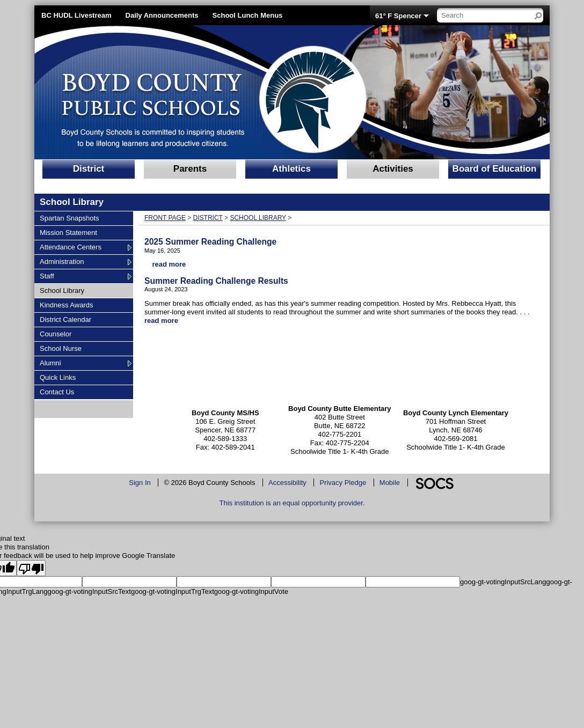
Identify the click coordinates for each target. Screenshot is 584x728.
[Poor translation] (31, 568)
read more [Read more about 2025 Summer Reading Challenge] (169, 264)
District (89, 169)
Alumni (53, 363)
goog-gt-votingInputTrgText (173, 591)
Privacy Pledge (343, 483)
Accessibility (287, 483)
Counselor (55, 334)
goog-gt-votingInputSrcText (89, 591)
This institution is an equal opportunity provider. (292, 503)
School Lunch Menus (248, 15)
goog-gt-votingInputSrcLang (503, 582)
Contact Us (57, 392)
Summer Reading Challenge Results (216, 281)
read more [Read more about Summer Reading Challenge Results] (161, 321)
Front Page (165, 218)
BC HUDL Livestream (76, 15)
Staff (53, 276)
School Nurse (60, 348)
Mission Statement (68, 232)
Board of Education (495, 169)
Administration (61, 261)
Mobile (390, 483)
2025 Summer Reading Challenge (210, 242)
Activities (393, 169)
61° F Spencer (398, 16)
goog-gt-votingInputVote (251, 591)
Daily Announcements (162, 15)
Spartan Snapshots (69, 218)
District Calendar (65, 319)
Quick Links (57, 377)
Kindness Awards (66, 305)
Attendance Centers (70, 247)
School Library (62, 290)
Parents (190, 169)
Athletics (291, 169)
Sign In (140, 483)
